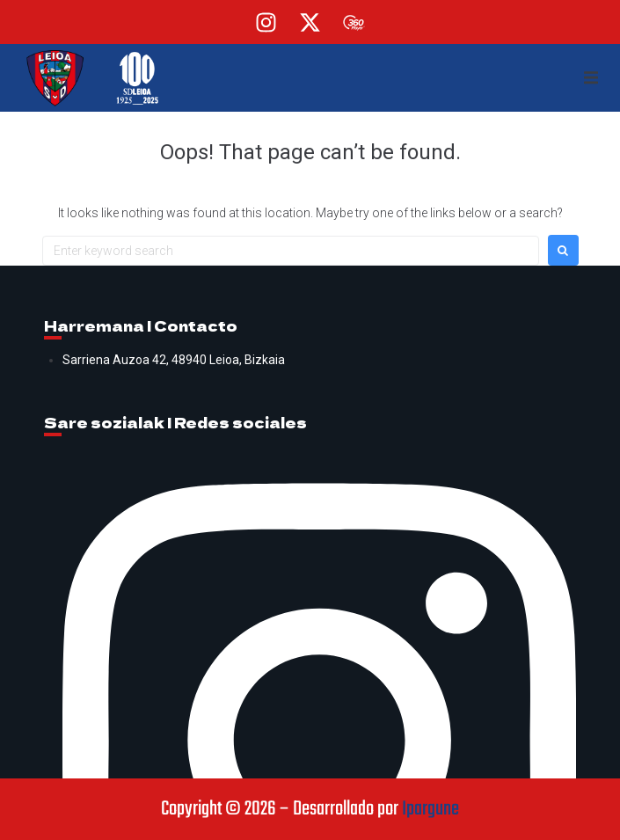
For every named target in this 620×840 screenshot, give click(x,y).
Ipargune (430, 809)
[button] (591, 78)
